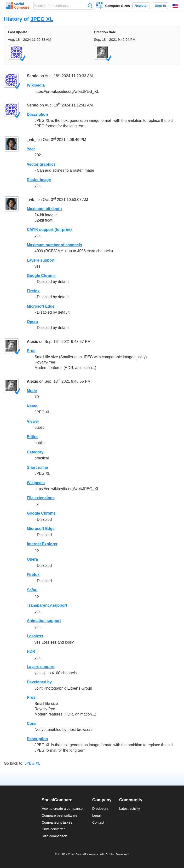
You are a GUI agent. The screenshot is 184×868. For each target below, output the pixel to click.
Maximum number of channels (54, 245)
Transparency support (47, 605)
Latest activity (129, 809)
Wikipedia (36, 85)
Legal (96, 815)
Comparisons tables (57, 822)
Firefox (33, 291)
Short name (37, 467)
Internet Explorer (42, 544)
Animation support (44, 621)
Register (141, 6)
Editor (32, 437)
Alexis (32, 342)
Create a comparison (100, 6)
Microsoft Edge (41, 306)
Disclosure (100, 809)
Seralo (33, 76)
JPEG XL (42, 19)
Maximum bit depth (44, 209)
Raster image (39, 180)
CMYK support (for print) (49, 230)
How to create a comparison (63, 809)
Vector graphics (41, 164)
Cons (32, 724)
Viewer (33, 421)
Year (31, 149)
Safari (32, 590)
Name (32, 406)
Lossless (35, 636)
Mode (32, 391)
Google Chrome (41, 276)
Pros (31, 351)
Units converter (53, 829)
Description (37, 114)
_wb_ (32, 140)
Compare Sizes (118, 6)
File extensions (41, 498)
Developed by (39, 682)
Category (35, 452)
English (175, 6)
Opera (32, 322)
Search (90, 6)
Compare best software (60, 815)
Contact (98, 822)
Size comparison (54, 836)
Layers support (41, 260)
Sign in (160, 6)
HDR (31, 651)
